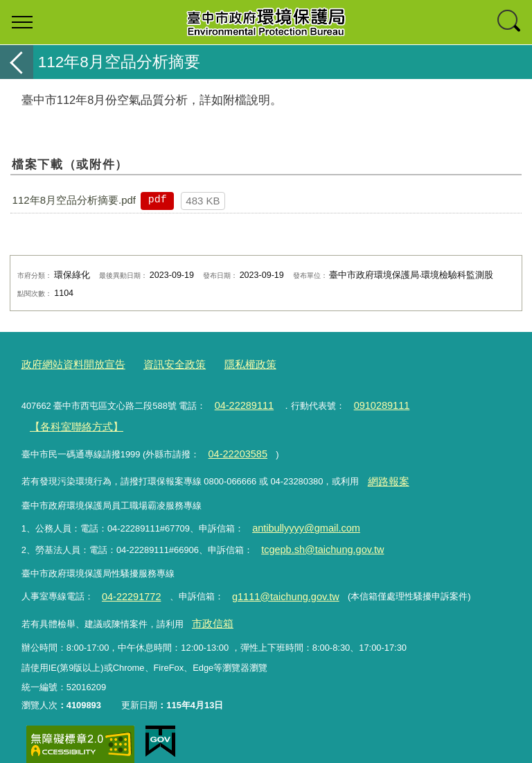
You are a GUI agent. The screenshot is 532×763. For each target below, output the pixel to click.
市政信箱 (209, 604)
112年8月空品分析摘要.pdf (74, 200)
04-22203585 (234, 446)
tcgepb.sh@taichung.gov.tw (315, 535)
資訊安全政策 (157, 363)
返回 (17, 62)
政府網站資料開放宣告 (66, 363)
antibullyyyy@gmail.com (299, 516)
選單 (22, 22)
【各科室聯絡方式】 (70, 421)
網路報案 (385, 471)
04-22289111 (240, 402)
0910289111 (371, 402)
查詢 (510, 22)
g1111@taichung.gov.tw (272, 579)
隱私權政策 (225, 363)
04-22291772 (127, 579)
